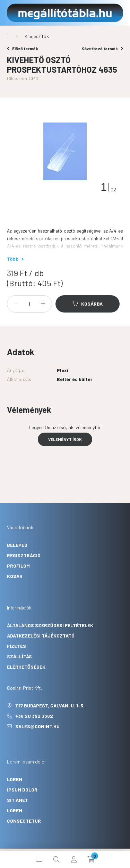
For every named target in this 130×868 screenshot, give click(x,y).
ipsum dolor (22, 790)
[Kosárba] (88, 304)
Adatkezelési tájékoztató (41, 636)
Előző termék (23, 48)
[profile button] (74, 859)
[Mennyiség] (29, 304)
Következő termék (102, 48)
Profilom (18, 566)
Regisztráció (24, 555)
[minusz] (16, 304)
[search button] (57, 859)
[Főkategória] (8, 36)
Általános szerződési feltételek (50, 625)
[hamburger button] (39, 859)
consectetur (24, 821)
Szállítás (19, 656)
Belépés (17, 545)
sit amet (18, 800)
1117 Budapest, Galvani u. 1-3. (50, 706)
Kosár (15, 576)
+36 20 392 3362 (120, 13)
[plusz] (43, 304)
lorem (15, 779)
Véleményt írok (65, 439)
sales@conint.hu (37, 726)
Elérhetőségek (26, 667)
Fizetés (16, 646)
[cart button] (91, 859)
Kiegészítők (37, 36)
